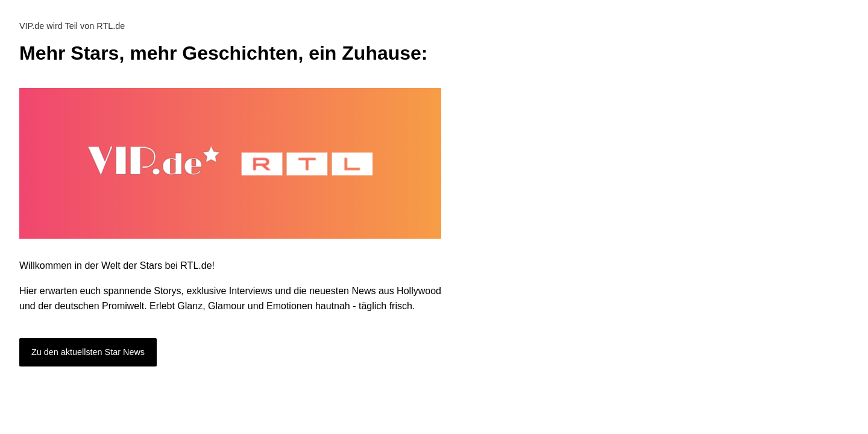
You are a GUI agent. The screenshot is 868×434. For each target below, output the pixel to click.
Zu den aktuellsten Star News (88, 352)
